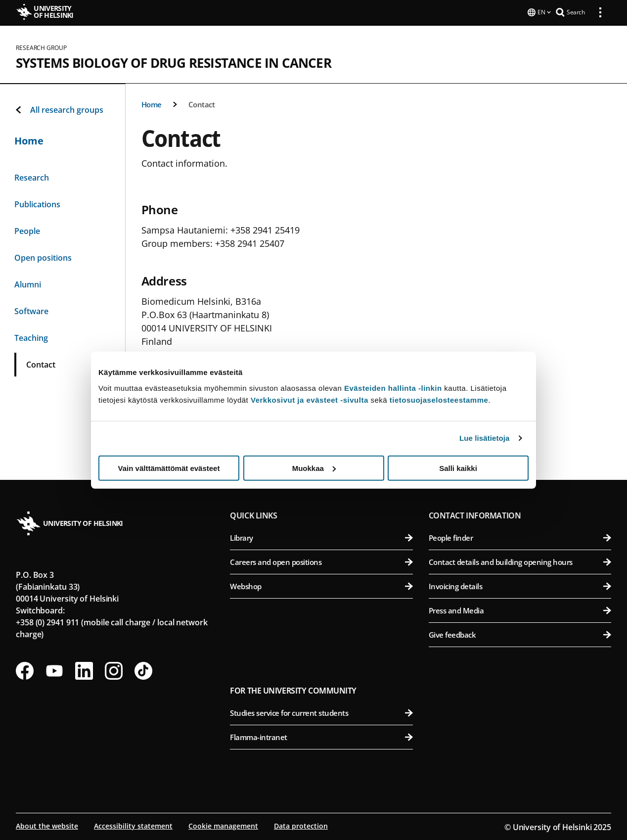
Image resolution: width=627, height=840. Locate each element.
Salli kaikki (458, 468)
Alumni (28, 283)
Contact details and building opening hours (520, 561)
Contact (202, 103)
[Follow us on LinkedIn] (84, 670)
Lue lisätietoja (485, 438)
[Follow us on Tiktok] (143, 670)
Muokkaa (314, 468)
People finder (520, 537)
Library (321, 537)
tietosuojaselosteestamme (439, 399)
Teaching (31, 337)
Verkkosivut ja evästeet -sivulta (310, 399)
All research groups (59, 109)
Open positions (43, 257)
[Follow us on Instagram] (114, 670)
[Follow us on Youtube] (54, 670)
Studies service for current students (321, 712)
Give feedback (520, 634)
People (27, 230)
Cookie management (223, 825)
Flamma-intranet (321, 736)
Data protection (301, 825)
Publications (37, 203)
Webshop (321, 585)
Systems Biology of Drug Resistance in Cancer (174, 62)
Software (31, 310)
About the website (47, 825)
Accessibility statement (133, 825)
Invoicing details (520, 585)
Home (152, 103)
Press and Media (520, 609)
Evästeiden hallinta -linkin (393, 388)
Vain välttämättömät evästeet (169, 468)
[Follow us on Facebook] (25, 670)
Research (32, 177)
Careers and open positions (321, 561)
